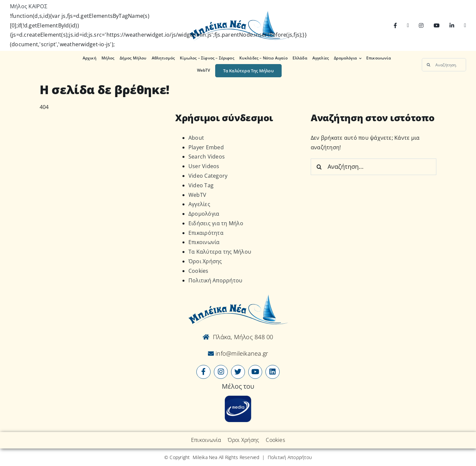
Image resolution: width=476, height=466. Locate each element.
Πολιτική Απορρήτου (215, 280)
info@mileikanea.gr (241, 353)
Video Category (208, 176)
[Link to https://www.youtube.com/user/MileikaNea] (255, 372)
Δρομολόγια (204, 214)
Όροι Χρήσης (205, 261)
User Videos (204, 166)
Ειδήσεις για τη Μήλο (216, 223)
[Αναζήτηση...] (444, 65)
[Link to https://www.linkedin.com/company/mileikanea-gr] (272, 372)
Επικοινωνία (204, 242)
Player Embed (206, 147)
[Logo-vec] (238, 13)
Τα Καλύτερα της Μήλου (220, 252)
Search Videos (207, 157)
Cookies (198, 271)
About (196, 138)
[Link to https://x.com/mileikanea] (238, 372)
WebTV (197, 195)
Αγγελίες (199, 204)
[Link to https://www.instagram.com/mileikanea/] (221, 372)
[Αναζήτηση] (428, 65)
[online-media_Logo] (238, 398)
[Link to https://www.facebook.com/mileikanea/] (203, 372)
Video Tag (201, 185)
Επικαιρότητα (206, 233)
